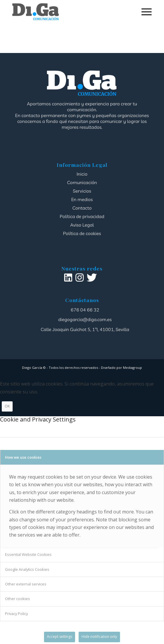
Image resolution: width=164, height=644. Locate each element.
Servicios (82, 191)
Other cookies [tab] (17, 599)
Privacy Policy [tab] (16, 614)
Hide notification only (99, 637)
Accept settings (60, 637)
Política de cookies (82, 233)
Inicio (82, 174)
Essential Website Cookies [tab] (28, 554)
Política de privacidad (82, 216)
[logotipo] (68, 12)
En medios (82, 199)
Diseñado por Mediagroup (121, 368)
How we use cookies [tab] (23, 457)
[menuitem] (144, 12)
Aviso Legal (82, 225)
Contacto (82, 208)
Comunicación (82, 182)
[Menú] (144, 12)
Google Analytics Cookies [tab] (27, 569)
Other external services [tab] (26, 584)
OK (7, 406)
